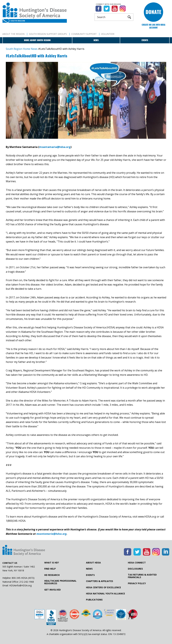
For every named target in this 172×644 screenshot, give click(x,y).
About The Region (13, 34)
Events (145, 40)
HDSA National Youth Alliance (105, 594)
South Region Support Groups (48, 34)
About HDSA (93, 563)
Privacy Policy (137, 583)
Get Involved (53, 590)
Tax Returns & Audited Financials (142, 576)
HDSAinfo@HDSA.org (20, 585)
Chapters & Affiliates (100, 581)
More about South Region (37, 40)
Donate (153, 12)
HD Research (52, 575)
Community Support (84, 34)
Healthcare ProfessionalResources (60, 582)
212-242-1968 (27, 582)
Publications (94, 600)
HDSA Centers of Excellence (103, 587)
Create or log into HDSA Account (153, 26)
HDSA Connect (137, 563)
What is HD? (52, 563)
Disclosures (135, 569)
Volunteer (108, 34)
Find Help (50, 569)
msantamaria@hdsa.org (55, 147)
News (96, 40)
